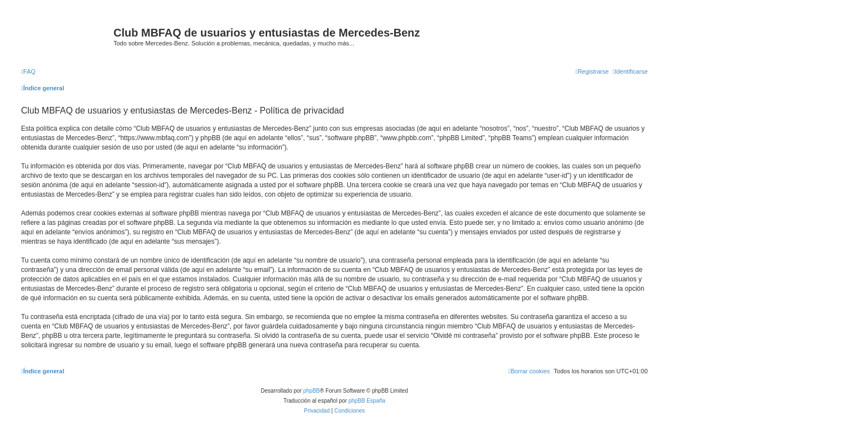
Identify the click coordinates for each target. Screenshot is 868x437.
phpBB (312, 391)
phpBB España (367, 401)
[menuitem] (28, 71)
